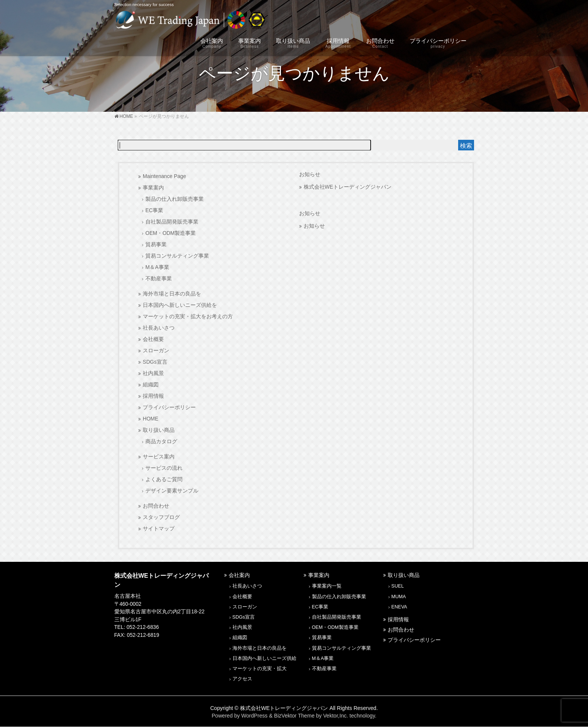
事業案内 (153, 188)
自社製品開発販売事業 (172, 222)
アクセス (242, 679)
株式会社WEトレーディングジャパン (348, 187)
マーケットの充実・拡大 (260, 669)
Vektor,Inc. (335, 716)
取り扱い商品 (159, 430)
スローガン (156, 351)
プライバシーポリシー (169, 407)
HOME (151, 419)
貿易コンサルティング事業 (177, 256)
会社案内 (239, 575)
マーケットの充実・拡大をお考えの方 (188, 317)
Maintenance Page (164, 176)
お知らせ (310, 174)
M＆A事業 (157, 267)
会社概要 (153, 339)
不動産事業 (159, 279)
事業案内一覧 (327, 586)
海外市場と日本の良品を (172, 294)
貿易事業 (156, 245)
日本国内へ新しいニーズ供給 (264, 658)
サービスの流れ (164, 468)
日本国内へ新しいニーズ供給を (180, 305)
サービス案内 (159, 457)
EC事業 (154, 210)
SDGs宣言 (155, 362)
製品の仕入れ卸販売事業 (175, 199)
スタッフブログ (161, 517)
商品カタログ (161, 442)
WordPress (254, 716)
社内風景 (153, 373)
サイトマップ (159, 529)
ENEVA (399, 607)
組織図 (151, 385)
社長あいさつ (159, 328)
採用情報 (153, 396)
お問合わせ (156, 506)
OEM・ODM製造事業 (171, 233)
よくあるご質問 (164, 479)
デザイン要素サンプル (172, 491)
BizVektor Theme (294, 716)
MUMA (399, 597)
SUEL (398, 586)
